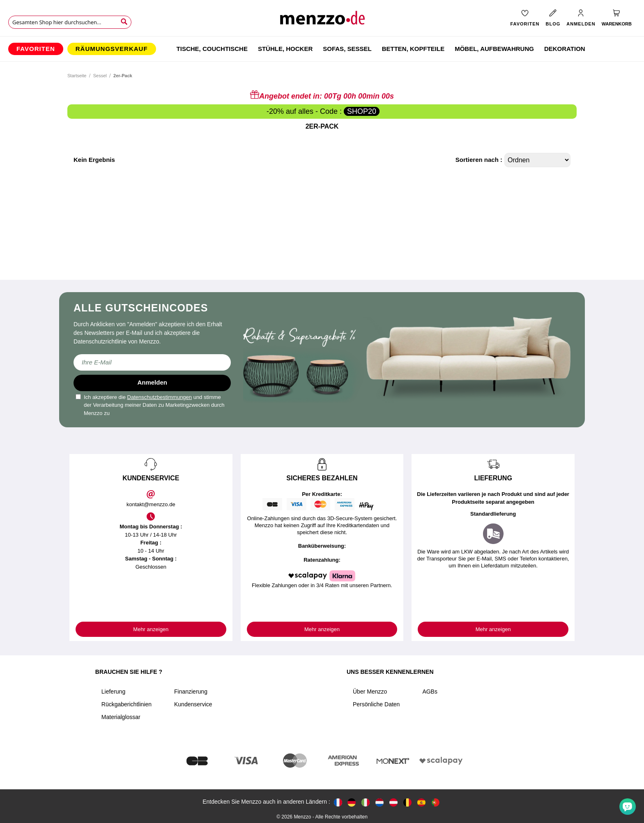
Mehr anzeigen (151, 629)
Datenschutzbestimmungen (160, 397)
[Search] (124, 22)
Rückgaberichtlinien (126, 704)
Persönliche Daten (376, 704)
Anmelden (152, 382)
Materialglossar (121, 717)
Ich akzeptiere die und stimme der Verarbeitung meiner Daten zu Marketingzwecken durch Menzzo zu (150, 405)
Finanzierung (191, 692)
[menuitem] (36, 49)
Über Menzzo (370, 692)
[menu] (322, 49)
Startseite (77, 76)
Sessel (100, 76)
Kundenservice (193, 704)
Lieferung (113, 692)
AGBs (430, 692)
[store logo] (322, 21)
